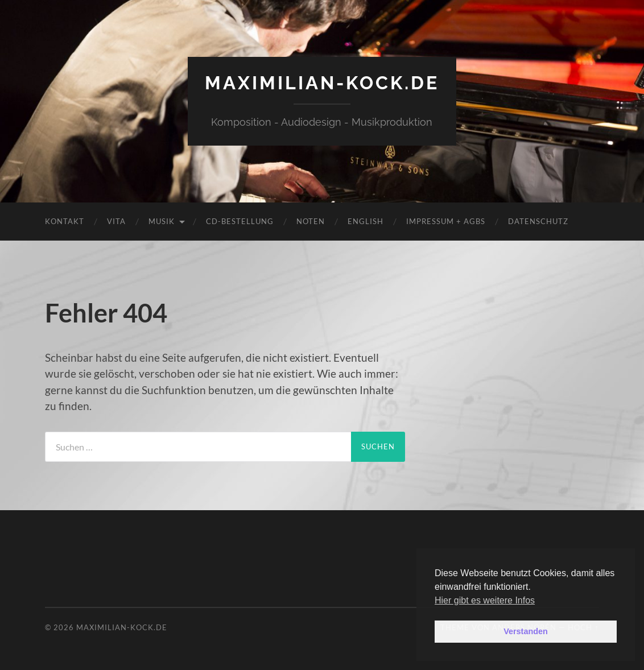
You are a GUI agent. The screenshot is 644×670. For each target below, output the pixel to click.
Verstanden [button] (526, 631)
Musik (162, 221)
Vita (116, 221)
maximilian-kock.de (322, 83)
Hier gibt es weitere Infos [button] (485, 600)
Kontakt (65, 221)
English (366, 221)
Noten (311, 221)
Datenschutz (538, 221)
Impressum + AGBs (446, 221)
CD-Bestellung (240, 221)
